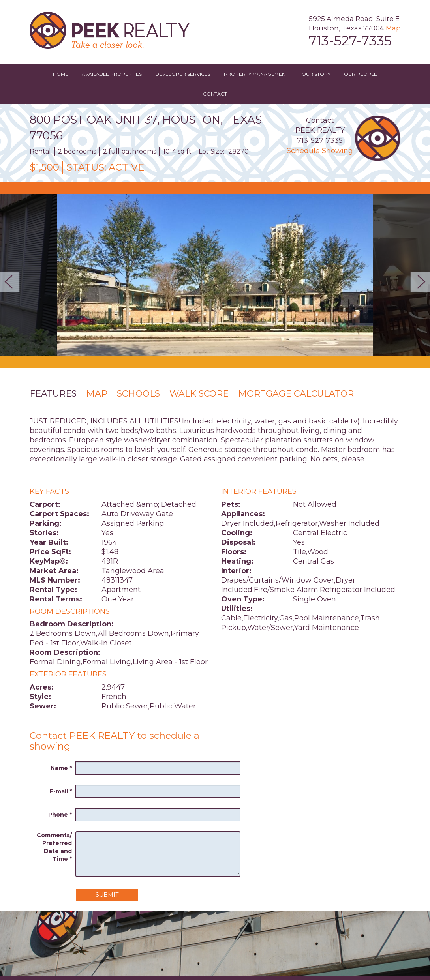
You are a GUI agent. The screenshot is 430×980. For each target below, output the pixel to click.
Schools (138, 394)
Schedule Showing (320, 151)
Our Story (316, 74)
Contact (215, 94)
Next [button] (418, 282)
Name (61, 768)
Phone (60, 815)
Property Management (256, 74)
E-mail (61, 791)
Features (53, 394)
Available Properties (112, 74)
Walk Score (199, 394)
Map (393, 28)
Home (61, 74)
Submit (107, 895)
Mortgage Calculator (296, 394)
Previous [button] (12, 282)
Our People (361, 74)
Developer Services (183, 74)
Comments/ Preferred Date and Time (54, 847)
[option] (215, 275)
